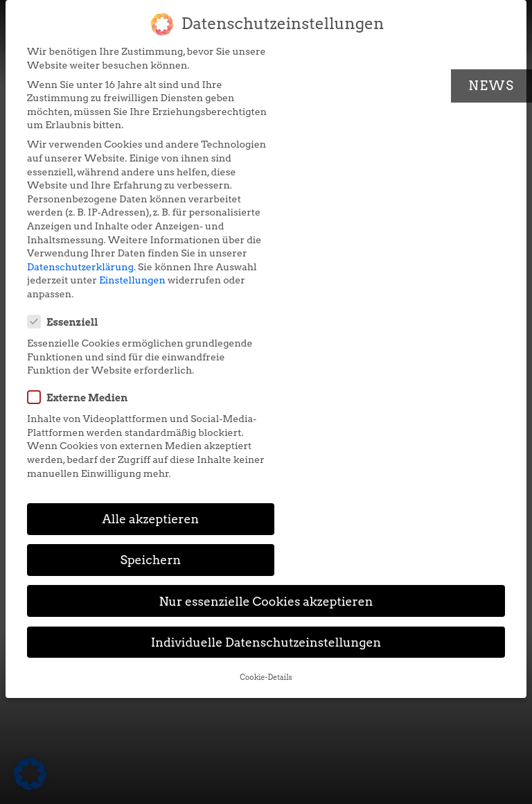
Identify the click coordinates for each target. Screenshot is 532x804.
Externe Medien (331, 148)
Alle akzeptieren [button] (141, 339)
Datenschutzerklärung (80, 280)
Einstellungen (175, 294)
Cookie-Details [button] (266, 457)
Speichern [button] (391, 339)
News (491, 86)
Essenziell (317, 59)
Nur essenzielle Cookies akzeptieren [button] (266, 381)
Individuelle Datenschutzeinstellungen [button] (266, 422)
